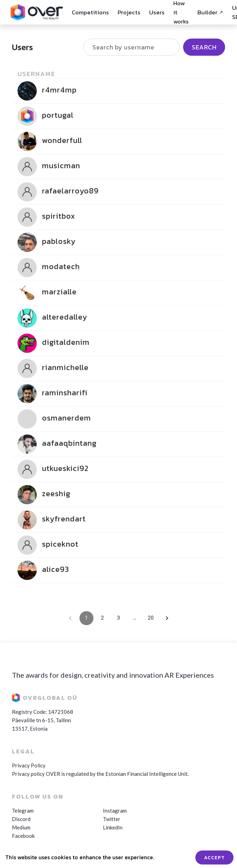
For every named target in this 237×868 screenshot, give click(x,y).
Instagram (115, 811)
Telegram (23, 811)
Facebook (23, 836)
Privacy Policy (29, 765)
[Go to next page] (167, 618)
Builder (210, 12)
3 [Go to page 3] (119, 618)
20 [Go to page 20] (151, 618)
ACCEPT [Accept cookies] (214, 857)
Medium (21, 827)
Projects (129, 12)
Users (157, 12)
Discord (21, 819)
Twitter (112, 819)
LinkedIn (113, 827)
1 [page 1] (86, 618)
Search (204, 49)
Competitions (90, 12)
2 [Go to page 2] (103, 618)
